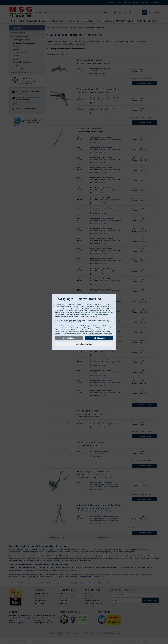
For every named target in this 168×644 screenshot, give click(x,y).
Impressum (108, 334)
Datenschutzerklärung (94, 334)
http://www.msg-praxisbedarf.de (64, 304)
